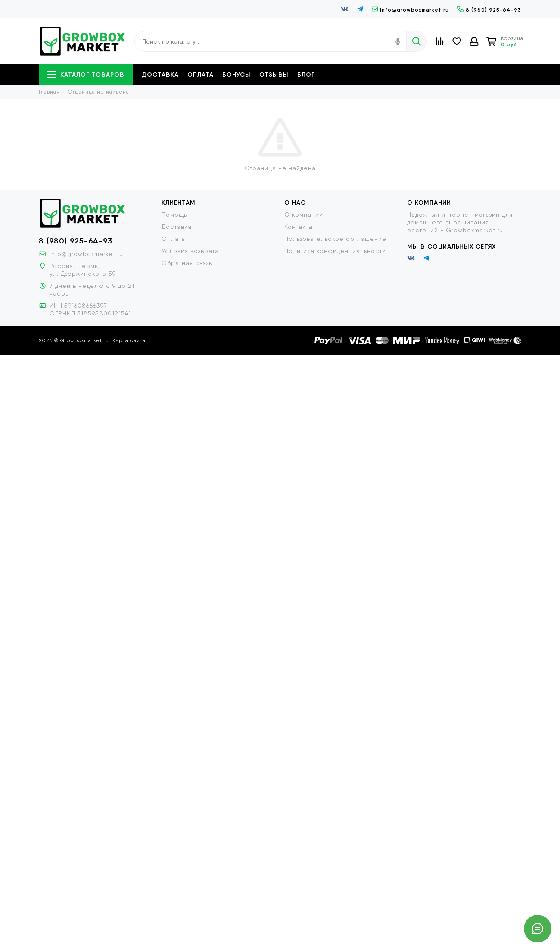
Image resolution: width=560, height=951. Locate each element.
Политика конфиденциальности (335, 251)
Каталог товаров (86, 75)
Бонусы (236, 75)
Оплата (201, 75)
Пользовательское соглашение (335, 239)
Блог (306, 75)
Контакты (299, 227)
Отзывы (274, 75)
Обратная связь (187, 263)
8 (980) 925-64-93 (489, 10)
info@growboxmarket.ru (410, 10)
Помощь (174, 215)
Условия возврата (190, 251)
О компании (304, 215)
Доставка (160, 75)
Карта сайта (129, 340)
